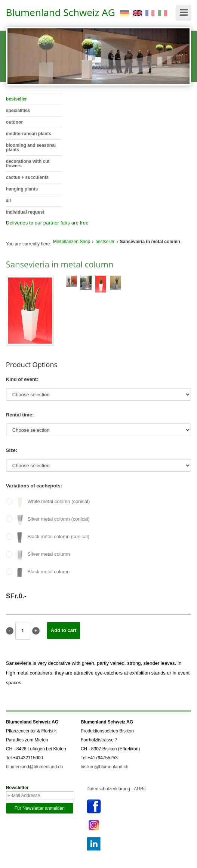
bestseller (105, 242)
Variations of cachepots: (34, 486)
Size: (12, 450)
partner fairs (57, 223)
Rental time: (20, 415)
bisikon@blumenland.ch (105, 767)
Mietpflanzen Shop (72, 242)
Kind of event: (22, 379)
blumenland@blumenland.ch (34, 767)
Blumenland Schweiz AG (61, 12)
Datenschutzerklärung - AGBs (116, 789)
